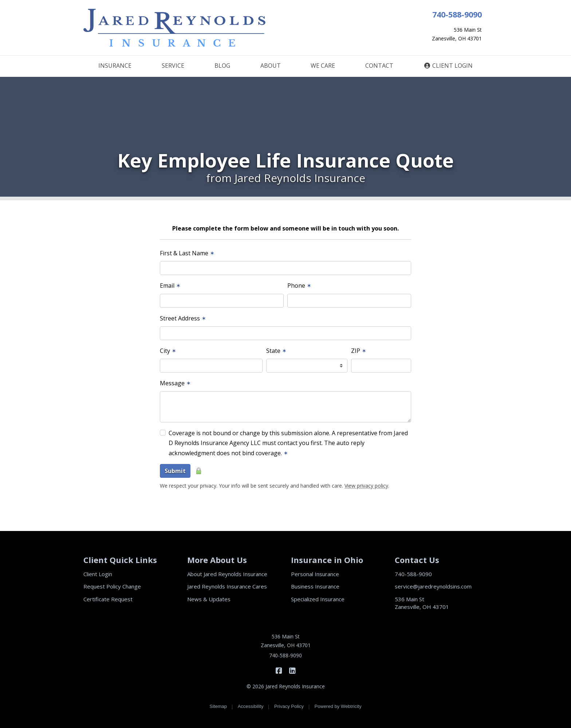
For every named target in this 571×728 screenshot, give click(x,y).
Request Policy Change (112, 586)
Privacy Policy (289, 706)
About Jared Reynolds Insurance (227, 574)
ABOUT (271, 66)
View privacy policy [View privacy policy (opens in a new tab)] (366, 486)
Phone (299, 286)
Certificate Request (108, 599)
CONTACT (379, 66)
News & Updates (209, 599)
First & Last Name (187, 253)
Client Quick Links (120, 560)
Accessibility (251, 706)
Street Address (183, 318)
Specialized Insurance (318, 599)
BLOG (222, 66)
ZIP (359, 351)
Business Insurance (315, 586)
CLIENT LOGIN (448, 66)
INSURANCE (115, 66)
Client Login (98, 574)
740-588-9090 (457, 14)
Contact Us (417, 560)
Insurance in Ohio (327, 560)
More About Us (217, 560)
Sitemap (218, 706)
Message (175, 383)
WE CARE (323, 66)
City (168, 351)
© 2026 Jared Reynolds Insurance (286, 686)
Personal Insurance (315, 574)
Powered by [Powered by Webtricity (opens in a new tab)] (338, 706)
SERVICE (173, 66)
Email (170, 286)
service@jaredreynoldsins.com (433, 586)
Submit (175, 471)
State (276, 351)
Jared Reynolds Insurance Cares (227, 586)
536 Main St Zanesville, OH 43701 (422, 603)
